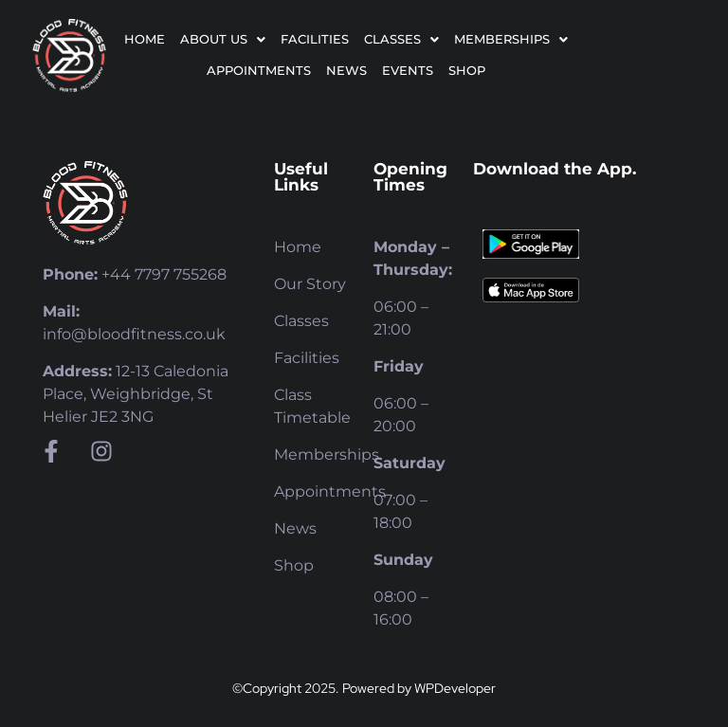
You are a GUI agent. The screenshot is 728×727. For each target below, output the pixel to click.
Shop (467, 70)
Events (408, 70)
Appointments (259, 70)
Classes (401, 39)
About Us (223, 39)
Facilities (315, 39)
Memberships (511, 39)
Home (145, 39)
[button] (223, 39)
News (346, 70)
